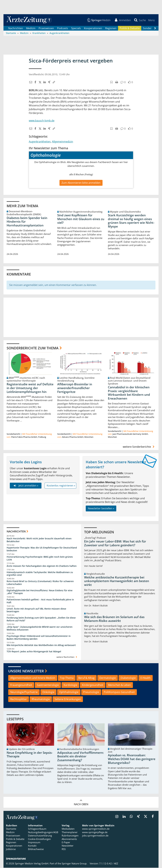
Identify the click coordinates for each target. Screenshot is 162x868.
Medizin (31, 28)
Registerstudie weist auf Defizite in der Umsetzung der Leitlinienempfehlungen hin (30, 388)
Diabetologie (128, 678)
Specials (76, 28)
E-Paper (66, 843)
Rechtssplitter (19, 699)
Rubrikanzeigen (70, 836)
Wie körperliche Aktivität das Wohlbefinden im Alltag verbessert (41, 645)
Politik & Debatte (130, 28)
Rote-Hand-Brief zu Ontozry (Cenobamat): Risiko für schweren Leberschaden (40, 583)
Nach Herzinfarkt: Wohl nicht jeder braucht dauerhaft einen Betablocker (39, 540)
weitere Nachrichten (67, 657)
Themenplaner (70, 832)
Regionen (111, 28)
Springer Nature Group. (74, 864)
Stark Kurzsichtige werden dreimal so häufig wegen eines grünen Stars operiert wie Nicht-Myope (131, 221)
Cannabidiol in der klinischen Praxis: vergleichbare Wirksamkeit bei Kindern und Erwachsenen (129, 393)
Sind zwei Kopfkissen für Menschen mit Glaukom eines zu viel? (81, 219)
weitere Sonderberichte (139, 447)
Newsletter (68, 846)
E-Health (146, 678)
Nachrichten (16, 28)
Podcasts (63, 28)
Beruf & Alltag (86, 678)
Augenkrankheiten (40, 142)
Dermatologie (108, 678)
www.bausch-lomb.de (42, 121)
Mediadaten (68, 829)
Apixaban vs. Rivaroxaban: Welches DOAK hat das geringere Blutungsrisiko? (132, 759)
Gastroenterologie (48, 685)
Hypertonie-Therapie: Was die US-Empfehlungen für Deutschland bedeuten (42, 549)
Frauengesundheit (21, 685)
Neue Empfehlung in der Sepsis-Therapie (30, 755)
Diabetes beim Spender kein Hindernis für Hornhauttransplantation (27, 222)
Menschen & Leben (119, 685)
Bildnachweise (36, 849)
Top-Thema (67, 678)
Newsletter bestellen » (101, 509)
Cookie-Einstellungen (39, 839)
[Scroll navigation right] (155, 29)
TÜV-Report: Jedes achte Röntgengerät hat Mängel (34, 652)
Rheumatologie (41, 699)
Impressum (34, 843)
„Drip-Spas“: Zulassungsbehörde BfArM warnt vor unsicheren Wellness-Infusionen (40, 629)
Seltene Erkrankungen (68, 699)
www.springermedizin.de (96, 829)
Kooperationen (93, 28)
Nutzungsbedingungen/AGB (43, 832)
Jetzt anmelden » (26, 486)
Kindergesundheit (93, 685)
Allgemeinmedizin (62, 142)
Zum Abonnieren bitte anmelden (81, 183)
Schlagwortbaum (37, 829)
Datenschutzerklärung (40, 836)
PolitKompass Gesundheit (119, 692)
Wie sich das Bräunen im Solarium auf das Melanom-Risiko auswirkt (114, 619)
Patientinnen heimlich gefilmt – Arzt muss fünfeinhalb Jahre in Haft (40, 601)
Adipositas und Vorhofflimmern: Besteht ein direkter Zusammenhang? (81, 757)
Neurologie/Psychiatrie (24, 692)
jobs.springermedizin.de (95, 836)
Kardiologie (70, 685)
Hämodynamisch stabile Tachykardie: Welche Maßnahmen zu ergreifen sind (40, 574)
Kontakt (32, 846)
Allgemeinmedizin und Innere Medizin (33, 678)
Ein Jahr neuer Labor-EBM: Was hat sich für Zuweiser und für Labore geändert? (115, 544)
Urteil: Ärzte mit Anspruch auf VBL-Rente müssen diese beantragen (36, 610)
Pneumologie (91, 692)
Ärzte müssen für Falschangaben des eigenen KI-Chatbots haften (42, 566)
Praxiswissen (46, 28)
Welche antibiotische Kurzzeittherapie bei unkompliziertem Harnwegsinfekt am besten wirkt (117, 581)
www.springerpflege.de (95, 832)
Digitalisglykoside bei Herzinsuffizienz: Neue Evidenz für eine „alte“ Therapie (40, 592)
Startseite (11, 829)
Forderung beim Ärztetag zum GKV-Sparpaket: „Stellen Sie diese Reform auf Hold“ (41, 619)
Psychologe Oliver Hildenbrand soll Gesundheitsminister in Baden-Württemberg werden (39, 638)
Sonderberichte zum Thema (33, 348)
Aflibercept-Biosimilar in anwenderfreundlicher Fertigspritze (75, 388)
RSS (64, 849)
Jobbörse (11, 849)
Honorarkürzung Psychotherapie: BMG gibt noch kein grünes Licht (40, 558)
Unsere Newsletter (26, 671)
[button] (151, 20)
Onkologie (48, 692)
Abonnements (69, 839)
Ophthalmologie (69, 692)
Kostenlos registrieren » (61, 486)
